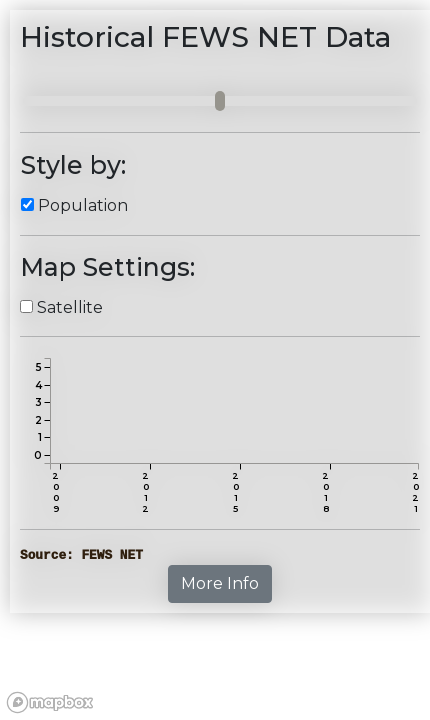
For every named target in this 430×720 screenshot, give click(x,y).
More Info (220, 583)
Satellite (70, 307)
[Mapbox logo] (50, 702)
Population (83, 205)
